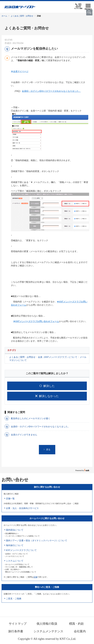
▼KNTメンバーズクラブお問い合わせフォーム (36, 321)
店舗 (35, 577)
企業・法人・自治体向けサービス (22, 508)
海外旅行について (15, 545)
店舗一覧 (10, 499)
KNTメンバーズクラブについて (21, 550)
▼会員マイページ (20, 71)
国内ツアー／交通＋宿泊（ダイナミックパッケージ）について (37, 541)
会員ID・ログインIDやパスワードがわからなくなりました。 (51, 91)
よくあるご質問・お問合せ (22, 16)
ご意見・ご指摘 (14, 599)
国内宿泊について (15, 530)
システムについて (15, 561)
